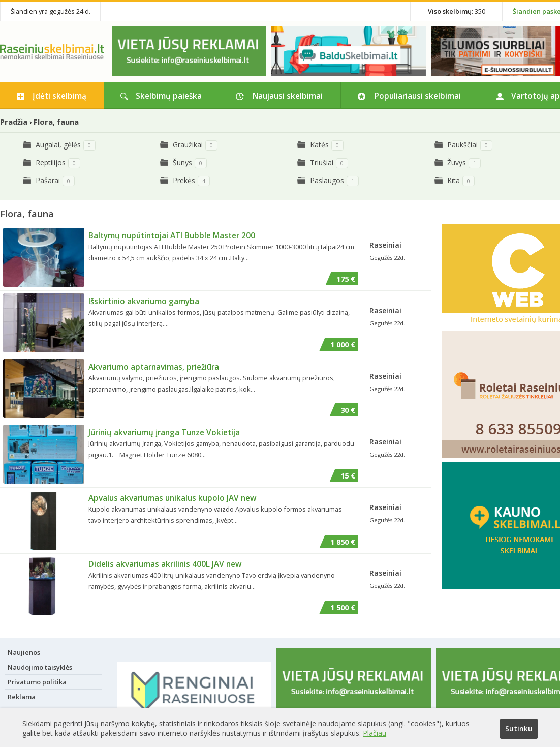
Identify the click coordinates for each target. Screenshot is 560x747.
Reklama (22, 696)
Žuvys (457, 162)
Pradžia (14, 122)
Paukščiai (462, 145)
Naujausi (288, 96)
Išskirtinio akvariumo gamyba (144, 301)
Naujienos (24, 652)
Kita (454, 180)
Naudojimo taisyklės (40, 667)
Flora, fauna (56, 122)
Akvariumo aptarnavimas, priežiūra (154, 367)
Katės (319, 145)
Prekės (184, 180)
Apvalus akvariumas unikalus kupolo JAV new (173, 498)
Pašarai (48, 180)
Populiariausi (418, 96)
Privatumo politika (37, 681)
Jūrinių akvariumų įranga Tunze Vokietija (164, 432)
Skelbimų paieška (169, 96)
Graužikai (188, 145)
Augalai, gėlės (58, 145)
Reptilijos (51, 162)
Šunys (182, 162)
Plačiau (375, 732)
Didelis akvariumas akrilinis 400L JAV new (165, 563)
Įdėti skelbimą (59, 96)
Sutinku (518, 728)
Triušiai (322, 162)
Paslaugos (327, 180)
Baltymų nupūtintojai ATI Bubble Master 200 (172, 235)
